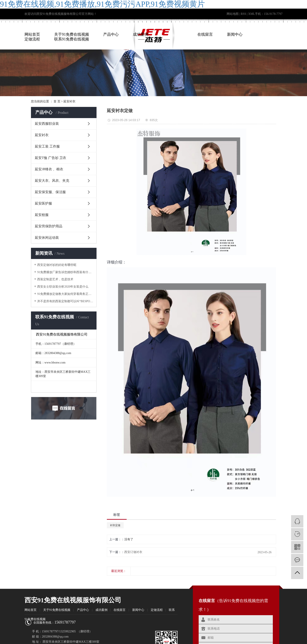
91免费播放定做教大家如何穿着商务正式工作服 (65, 294)
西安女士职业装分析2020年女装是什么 (63, 287)
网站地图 (233, 14)
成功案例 (141, 34)
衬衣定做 (115, 525)
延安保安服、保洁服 (50, 192)
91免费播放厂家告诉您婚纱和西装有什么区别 (65, 272)
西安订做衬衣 (133, 552)
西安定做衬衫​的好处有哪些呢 (57, 265)
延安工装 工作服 (47, 146)
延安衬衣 (69, 101)
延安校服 (42, 215)
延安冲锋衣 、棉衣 (49, 169)
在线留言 (205, 34)
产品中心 (111, 34)
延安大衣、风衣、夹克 (52, 181)
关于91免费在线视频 (72, 34)
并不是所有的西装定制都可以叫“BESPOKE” (65, 301)
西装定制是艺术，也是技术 (55, 279)
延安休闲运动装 (47, 238)
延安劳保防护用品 (49, 226)
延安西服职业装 (47, 124)
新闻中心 (235, 34)
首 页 (57, 101)
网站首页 (32, 34)
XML (252, 14)
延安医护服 (43, 203)
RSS (243, 14)
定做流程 (157, 610)
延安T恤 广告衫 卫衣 (51, 158)
